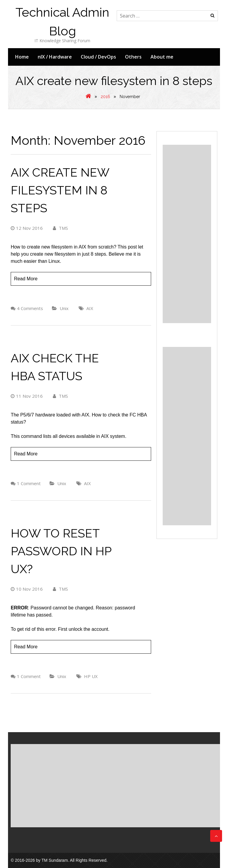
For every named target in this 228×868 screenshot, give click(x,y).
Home (22, 57)
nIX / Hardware (55, 57)
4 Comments (30, 308)
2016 (105, 97)
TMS (60, 228)
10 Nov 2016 (27, 589)
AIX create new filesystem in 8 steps (60, 190)
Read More (26, 279)
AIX (90, 308)
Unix (64, 308)
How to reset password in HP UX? (61, 551)
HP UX (91, 676)
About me (162, 57)
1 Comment (29, 483)
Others (133, 57)
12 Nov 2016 (27, 228)
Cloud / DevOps (98, 57)
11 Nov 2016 (27, 396)
